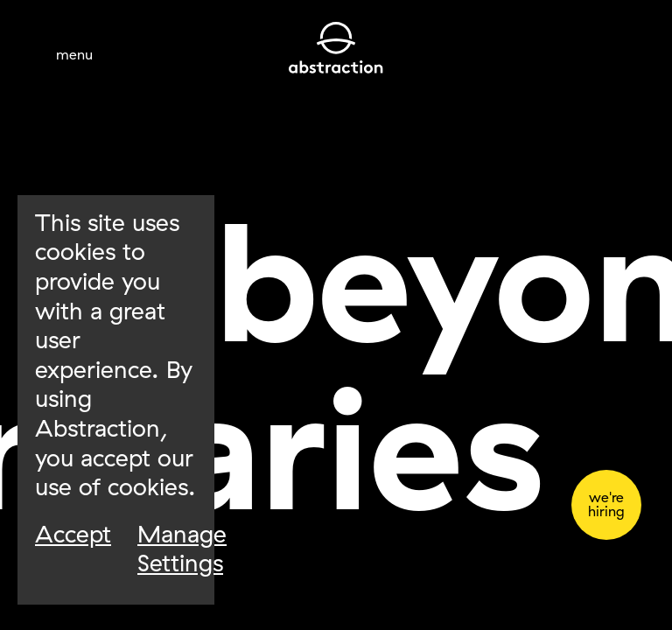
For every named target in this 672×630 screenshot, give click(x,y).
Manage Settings (182, 549)
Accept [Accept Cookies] (73, 534)
